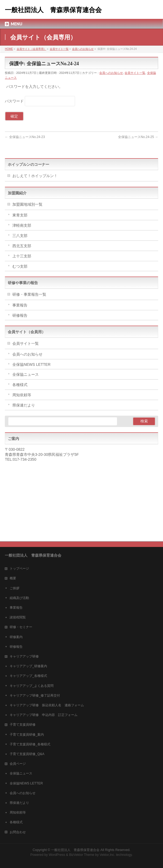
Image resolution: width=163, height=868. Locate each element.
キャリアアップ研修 (24, 656)
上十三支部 (22, 256)
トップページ (19, 569)
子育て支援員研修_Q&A (27, 754)
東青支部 (20, 215)
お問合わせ (18, 832)
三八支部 (20, 236)
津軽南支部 (22, 225)
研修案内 (16, 637)
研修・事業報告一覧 (29, 294)
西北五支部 (22, 246)
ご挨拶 (15, 588)
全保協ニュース (26, 374)
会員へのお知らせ (111, 73)
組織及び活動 (19, 598)
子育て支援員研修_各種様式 (30, 744)
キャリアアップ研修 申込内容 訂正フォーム (44, 715)
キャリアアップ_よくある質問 (32, 686)
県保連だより (24, 405)
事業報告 (20, 305)
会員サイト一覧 (135, 73)
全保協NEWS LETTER (31, 364)
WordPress (57, 855)
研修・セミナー (21, 627)
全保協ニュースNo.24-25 (138, 137)
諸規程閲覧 (18, 617)
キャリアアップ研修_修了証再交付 (35, 695)
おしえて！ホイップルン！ (35, 176)
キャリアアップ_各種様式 (28, 676)
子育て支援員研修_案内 (27, 735)
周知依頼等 (22, 395)
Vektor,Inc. (107, 855)
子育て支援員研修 (23, 725)
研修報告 (20, 315)
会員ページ (18, 764)
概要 (13, 578)
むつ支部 (20, 266)
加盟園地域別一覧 (27, 204)
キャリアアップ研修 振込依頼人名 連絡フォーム (47, 705)
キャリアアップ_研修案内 (28, 666)
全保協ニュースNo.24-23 (25, 137)
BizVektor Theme (82, 855)
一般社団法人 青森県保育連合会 (53, 10)
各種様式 (20, 385)
